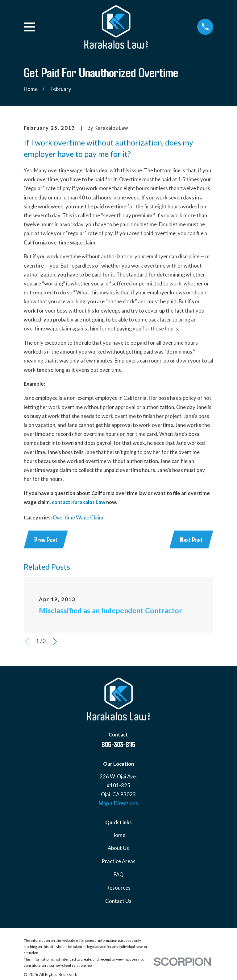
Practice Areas (118, 861)
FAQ (118, 875)
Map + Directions (118, 803)
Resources (118, 888)
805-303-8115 (118, 744)
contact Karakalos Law (79, 502)
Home (118, 835)
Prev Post (46, 539)
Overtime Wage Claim (78, 518)
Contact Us (118, 901)
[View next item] (55, 641)
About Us (118, 848)
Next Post (191, 539)
